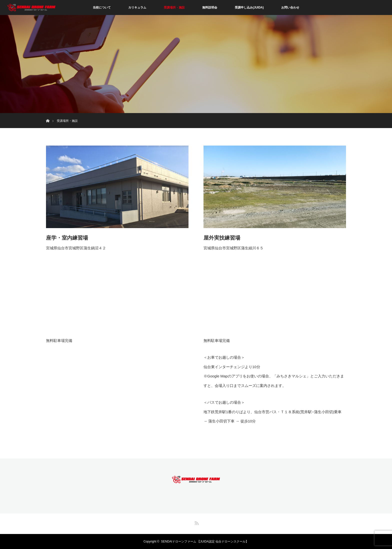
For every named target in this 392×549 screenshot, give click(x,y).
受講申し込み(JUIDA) (249, 8)
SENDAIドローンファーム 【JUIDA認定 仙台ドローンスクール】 (205, 541)
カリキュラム (137, 8)
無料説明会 (210, 8)
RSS (196, 522)
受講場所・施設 (174, 8)
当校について (102, 8)
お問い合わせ (290, 8)
